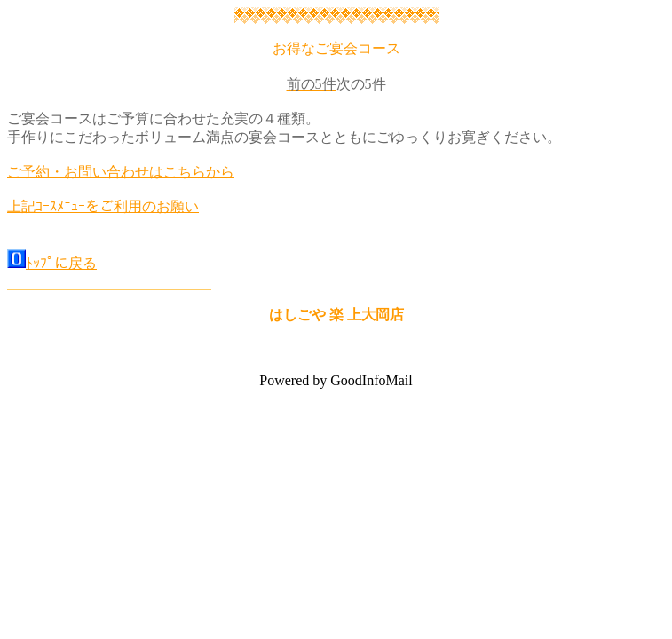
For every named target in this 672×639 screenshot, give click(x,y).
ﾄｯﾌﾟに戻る (61, 263)
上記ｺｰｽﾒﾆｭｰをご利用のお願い (103, 206)
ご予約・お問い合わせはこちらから (121, 172)
